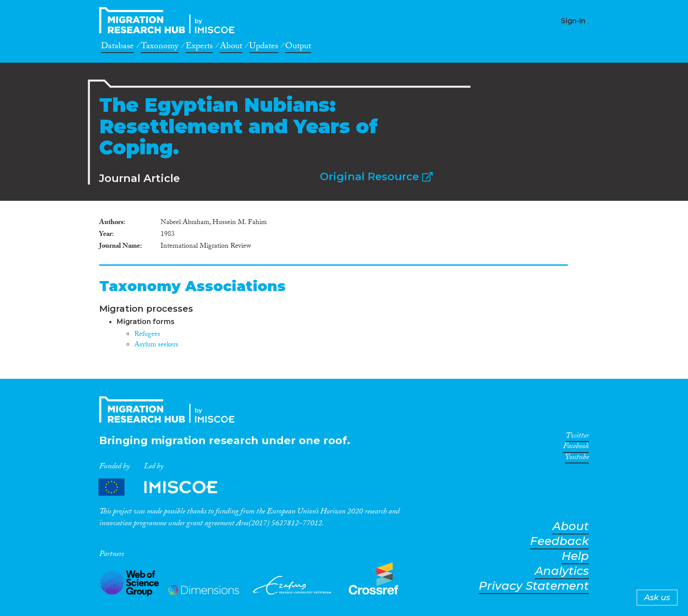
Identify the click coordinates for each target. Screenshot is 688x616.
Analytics (562, 571)
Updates (264, 47)
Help (575, 556)
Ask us (657, 598)
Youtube (577, 459)
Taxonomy (160, 47)
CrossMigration (169, 20)
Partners (165, 487)
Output (298, 47)
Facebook (576, 448)
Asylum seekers (156, 345)
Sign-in (573, 21)
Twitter (577, 437)
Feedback (559, 541)
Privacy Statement (534, 586)
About (231, 47)
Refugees (147, 335)
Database (117, 47)
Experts (199, 47)
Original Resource (376, 176)
